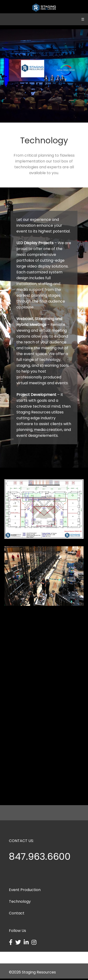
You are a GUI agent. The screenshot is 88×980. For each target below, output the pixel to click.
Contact (17, 915)
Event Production (25, 891)
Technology (20, 903)
